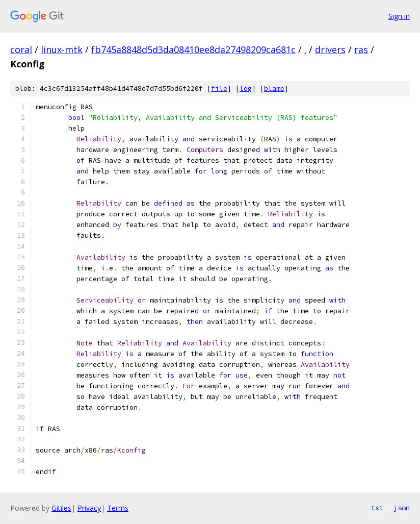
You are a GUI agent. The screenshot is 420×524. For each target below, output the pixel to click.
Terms (118, 508)
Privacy (89, 508)
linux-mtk (62, 49)
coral (21, 49)
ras (361, 49)
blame (274, 89)
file (219, 89)
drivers (330, 49)
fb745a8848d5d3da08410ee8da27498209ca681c (193, 49)
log (246, 89)
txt (377, 508)
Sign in (399, 16)
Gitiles (61, 508)
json (402, 508)
